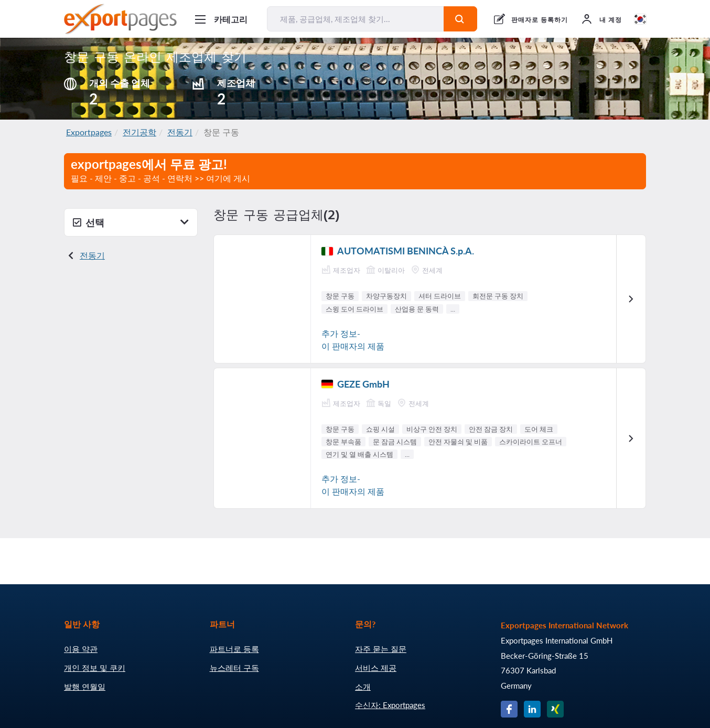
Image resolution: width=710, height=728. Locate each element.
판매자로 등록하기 (540, 20)
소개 (363, 687)
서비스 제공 (376, 668)
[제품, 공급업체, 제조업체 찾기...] (356, 19)
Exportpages (89, 132)
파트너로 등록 (234, 649)
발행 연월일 (85, 687)
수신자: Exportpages (390, 705)
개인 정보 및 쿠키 (95, 668)
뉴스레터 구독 (234, 668)
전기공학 (139, 132)
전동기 (180, 132)
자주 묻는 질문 (381, 649)
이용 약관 (81, 649)
